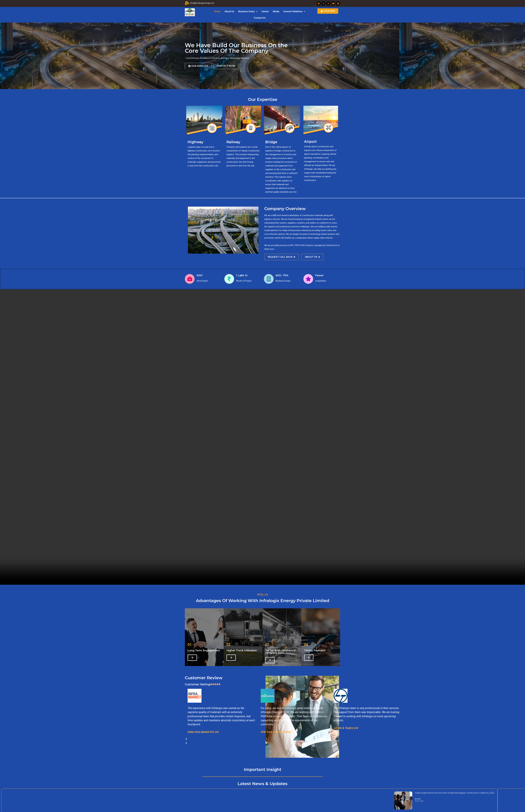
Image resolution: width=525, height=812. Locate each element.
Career (265, 11)
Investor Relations (294, 11)
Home (217, 11)
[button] (248, 12)
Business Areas (248, 11)
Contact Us (260, 18)
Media (276, 11)
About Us (229, 11)
